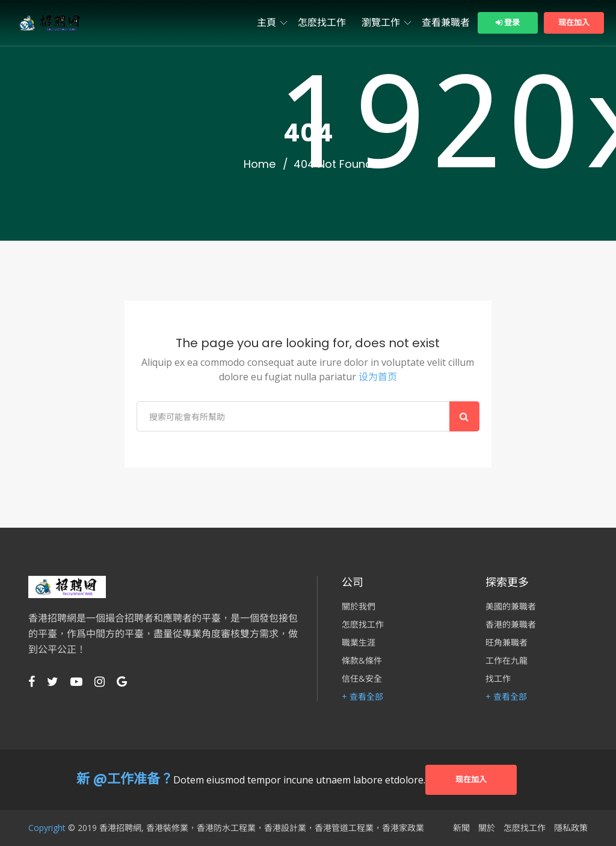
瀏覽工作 (381, 23)
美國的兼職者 (511, 607)
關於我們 (359, 607)
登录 (508, 23)
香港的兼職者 (511, 625)
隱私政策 (571, 828)
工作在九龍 (507, 661)
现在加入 (574, 23)
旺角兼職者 (507, 643)
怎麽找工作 (322, 23)
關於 (487, 828)
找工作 (498, 679)
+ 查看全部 (362, 697)
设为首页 (378, 377)
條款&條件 (362, 661)
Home (260, 164)
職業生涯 (359, 643)
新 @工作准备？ (125, 779)
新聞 (461, 828)
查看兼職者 (446, 23)
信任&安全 (362, 679)
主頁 (266, 23)
